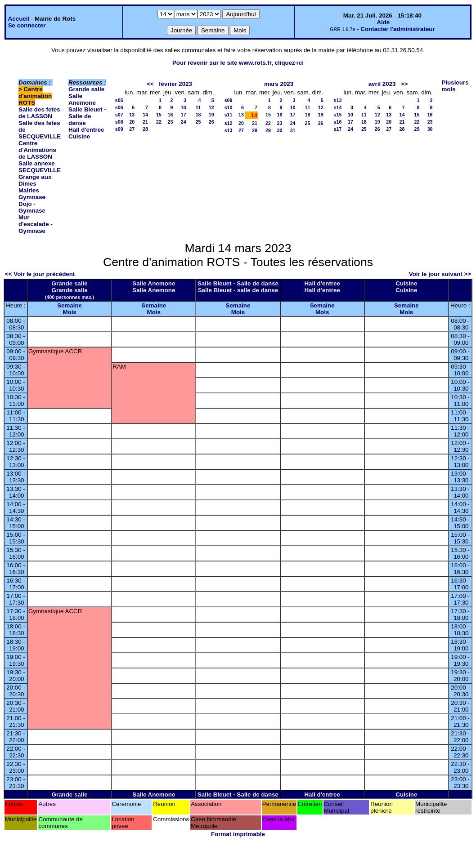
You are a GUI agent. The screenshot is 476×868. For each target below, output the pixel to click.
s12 (229, 123)
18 (198, 115)
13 (132, 115)
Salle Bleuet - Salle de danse (87, 116)
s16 (338, 122)
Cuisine (79, 136)
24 (184, 122)
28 (145, 129)
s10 (229, 107)
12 (211, 107)
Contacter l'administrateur (397, 29)
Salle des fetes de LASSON (39, 113)
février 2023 (175, 84)
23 (171, 122)
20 (132, 122)
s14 (338, 107)
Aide (383, 22)
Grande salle (86, 89)
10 (184, 107)
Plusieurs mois (455, 86)
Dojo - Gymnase (32, 207)
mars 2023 (279, 84)
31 (293, 130)
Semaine (70, 305)
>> (404, 84)
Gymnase (32, 197)
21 (145, 122)
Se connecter (27, 25)
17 (184, 115)
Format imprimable (238, 834)
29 (268, 130)
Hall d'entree (86, 130)
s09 (119, 129)
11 (198, 107)
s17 (338, 129)
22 (159, 122)
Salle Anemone (82, 99)
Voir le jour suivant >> (440, 274)
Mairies (29, 190)
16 (171, 115)
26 (211, 122)
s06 (119, 107)
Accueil (19, 19)
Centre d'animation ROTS (35, 96)
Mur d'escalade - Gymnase (36, 224)
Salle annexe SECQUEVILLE (40, 167)
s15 (338, 115)
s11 (229, 115)
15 (159, 115)
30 (279, 130)
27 (132, 129)
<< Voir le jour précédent (40, 274)
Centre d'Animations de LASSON (37, 150)
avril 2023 (382, 84)
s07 (119, 115)
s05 (119, 100)
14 (145, 115)
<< (150, 84)
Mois (69, 312)
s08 (119, 122)
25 (198, 122)
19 (211, 115)
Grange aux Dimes (35, 180)
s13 (229, 130)
